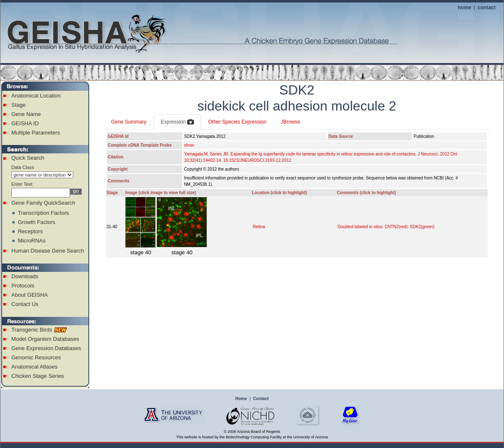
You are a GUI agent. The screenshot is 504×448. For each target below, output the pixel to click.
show (189, 145)
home (464, 8)
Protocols (23, 286)
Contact (261, 399)
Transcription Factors (43, 213)
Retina (259, 227)
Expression (177, 122)
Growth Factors (36, 222)
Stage (19, 105)
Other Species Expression (237, 122)
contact (487, 8)
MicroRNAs (32, 241)
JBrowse (290, 122)
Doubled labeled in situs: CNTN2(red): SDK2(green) (386, 227)
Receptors (30, 231)
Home (241, 399)
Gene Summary (129, 122)
